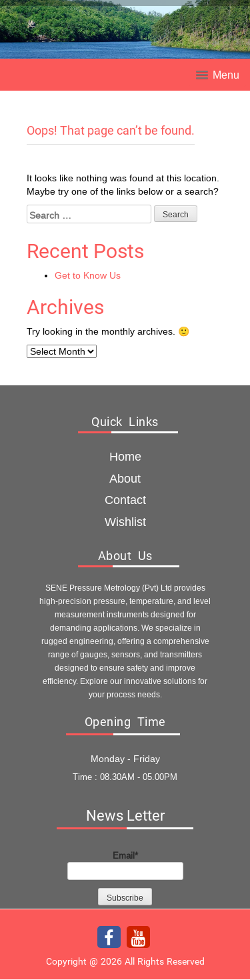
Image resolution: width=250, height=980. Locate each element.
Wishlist (125, 522)
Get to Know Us (88, 275)
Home (125, 456)
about (125, 478)
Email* (125, 865)
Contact (125, 500)
